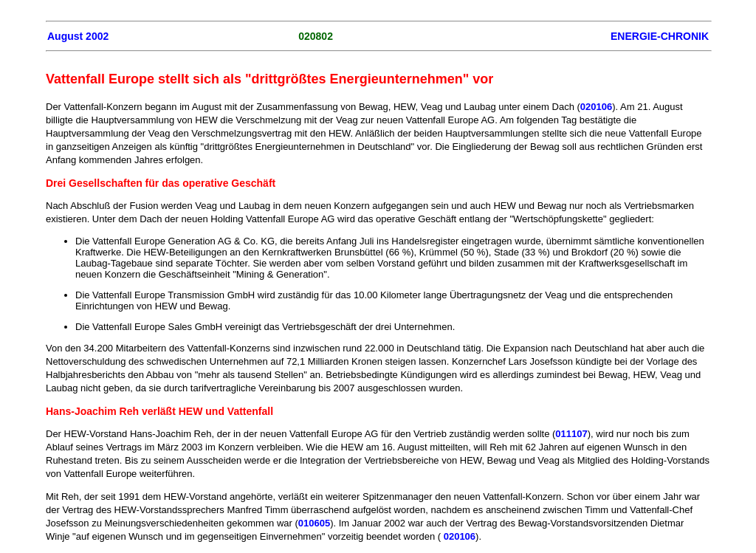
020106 (596, 107)
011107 (571, 434)
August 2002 (78, 36)
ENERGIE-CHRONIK (660, 36)
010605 (314, 523)
